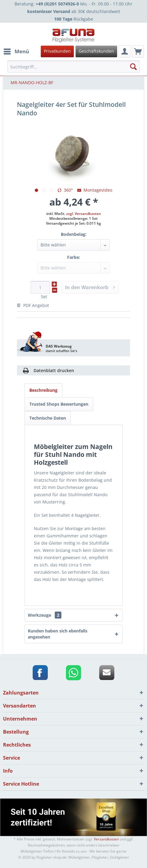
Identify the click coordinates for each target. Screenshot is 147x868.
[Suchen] (133, 67)
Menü (16, 51)
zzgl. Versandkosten (84, 214)
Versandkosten (106, 839)
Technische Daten (48, 418)
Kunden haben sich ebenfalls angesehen (58, 634)
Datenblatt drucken (54, 370)
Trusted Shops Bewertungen (59, 404)
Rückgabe (74, 19)
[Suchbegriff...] (73, 67)
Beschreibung (43, 390)
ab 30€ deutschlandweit (74, 11)
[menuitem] (73, 51)
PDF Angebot (33, 305)
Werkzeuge (45, 615)
